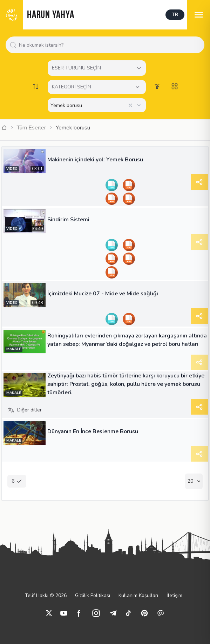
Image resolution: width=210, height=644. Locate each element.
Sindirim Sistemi (68, 220)
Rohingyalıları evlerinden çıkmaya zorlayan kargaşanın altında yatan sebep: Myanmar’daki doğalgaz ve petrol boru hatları (127, 340)
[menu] (199, 15)
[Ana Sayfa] (4, 128)
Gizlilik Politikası (93, 595)
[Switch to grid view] (175, 86)
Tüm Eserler (31, 128)
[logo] (11, 15)
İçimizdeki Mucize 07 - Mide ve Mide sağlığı (103, 294)
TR (175, 15)
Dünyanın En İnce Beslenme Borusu (93, 431)
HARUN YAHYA (50, 15)
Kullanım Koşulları (138, 595)
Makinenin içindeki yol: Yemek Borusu (95, 160)
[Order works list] (36, 86)
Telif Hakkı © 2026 (46, 595)
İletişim (174, 595)
